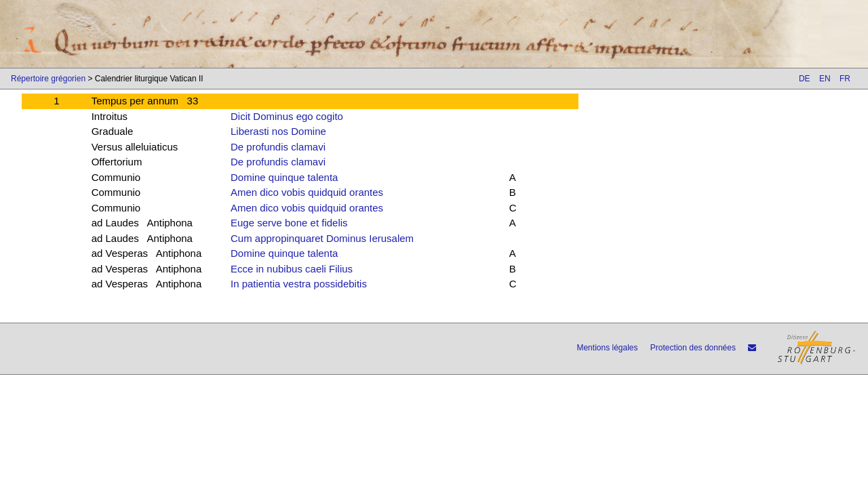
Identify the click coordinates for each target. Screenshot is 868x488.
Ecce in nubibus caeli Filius (292, 269)
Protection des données (693, 348)
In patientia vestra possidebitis (299, 284)
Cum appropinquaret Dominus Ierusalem (322, 238)
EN (825, 79)
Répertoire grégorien (48, 79)
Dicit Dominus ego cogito (287, 116)
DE (805, 79)
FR (845, 79)
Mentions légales (607, 348)
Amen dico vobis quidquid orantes (307, 192)
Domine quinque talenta (284, 177)
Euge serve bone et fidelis (289, 223)
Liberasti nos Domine (278, 131)
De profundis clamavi (278, 147)
